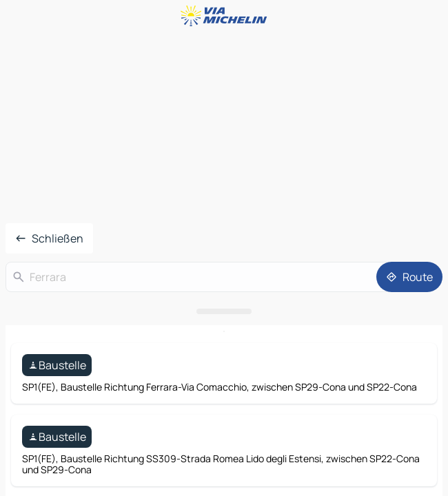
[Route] (409, 277)
